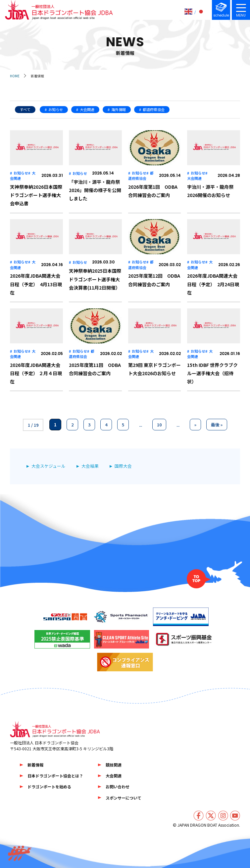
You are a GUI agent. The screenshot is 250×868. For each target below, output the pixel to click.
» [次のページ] (195, 425)
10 (159, 425)
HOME (15, 76)
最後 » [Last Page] (217, 425)
